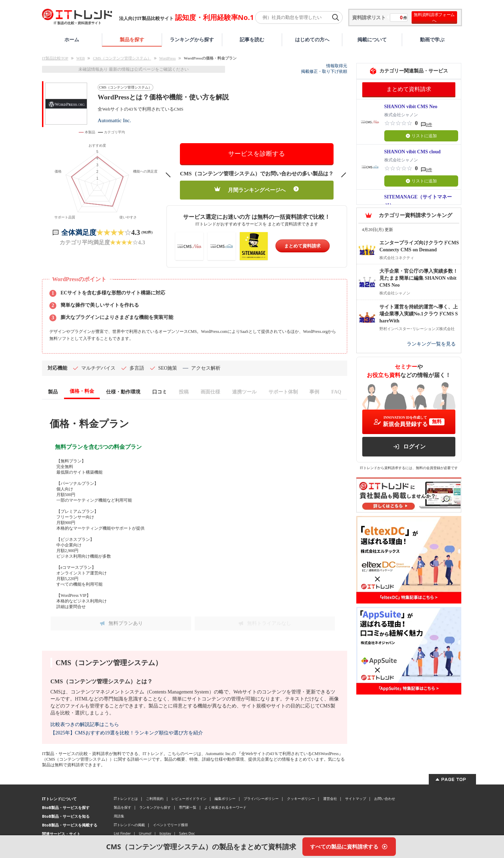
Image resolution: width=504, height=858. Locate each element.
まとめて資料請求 (302, 246)
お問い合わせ (385, 798)
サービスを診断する (257, 154)
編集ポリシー (225, 798)
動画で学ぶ (432, 39)
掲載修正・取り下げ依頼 (324, 71)
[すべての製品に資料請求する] (349, 847)
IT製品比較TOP (55, 58)
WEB (80, 58)
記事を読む (252, 39)
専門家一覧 (188, 807)
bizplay (165, 833)
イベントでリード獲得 (170, 825)
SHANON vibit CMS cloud (412, 152)
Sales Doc (187, 833)
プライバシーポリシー (261, 798)
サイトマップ (356, 798)
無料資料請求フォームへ (434, 18)
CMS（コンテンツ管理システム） (122, 58)
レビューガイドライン (189, 798)
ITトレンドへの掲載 (129, 825)
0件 (429, 125)
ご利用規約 (155, 798)
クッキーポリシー (301, 798)
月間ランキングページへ (257, 190)
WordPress (167, 58)
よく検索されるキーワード (225, 807)
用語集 (119, 816)
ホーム (72, 39)
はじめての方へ (312, 39)
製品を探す (132, 39)
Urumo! (145, 833)
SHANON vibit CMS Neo (411, 107)
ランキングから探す (192, 39)
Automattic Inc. (114, 120)
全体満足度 (79, 232)
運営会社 (330, 798)
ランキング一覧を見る (431, 344)
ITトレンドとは (126, 798)
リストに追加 (421, 136)
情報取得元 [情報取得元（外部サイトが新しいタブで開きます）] (337, 66)
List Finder (122, 833)
